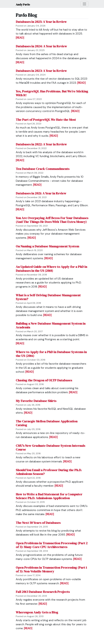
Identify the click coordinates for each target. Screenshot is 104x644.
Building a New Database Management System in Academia (51, 325)
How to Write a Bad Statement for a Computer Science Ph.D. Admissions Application (49, 496)
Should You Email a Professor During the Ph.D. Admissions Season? (49, 472)
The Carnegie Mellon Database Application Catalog (47, 423)
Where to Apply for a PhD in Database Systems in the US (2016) (51, 354)
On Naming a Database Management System (47, 246)
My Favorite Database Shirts (36, 401)
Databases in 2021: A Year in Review (41, 193)
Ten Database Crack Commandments (43, 169)
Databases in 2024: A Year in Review (41, 46)
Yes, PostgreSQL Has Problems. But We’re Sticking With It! (52, 93)
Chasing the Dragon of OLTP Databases (44, 380)
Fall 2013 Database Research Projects (43, 592)
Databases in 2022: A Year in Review (41, 144)
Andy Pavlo (23, 5)
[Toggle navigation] (84, 4)
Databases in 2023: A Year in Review (41, 71)
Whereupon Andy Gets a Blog (37, 612)
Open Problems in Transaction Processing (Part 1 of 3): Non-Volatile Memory (51, 569)
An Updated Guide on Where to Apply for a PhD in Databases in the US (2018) (51, 269)
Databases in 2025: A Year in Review (41, 22)
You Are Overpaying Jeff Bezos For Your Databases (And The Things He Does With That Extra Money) (52, 220)
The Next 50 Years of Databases (38, 523)
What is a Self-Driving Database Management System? (48, 297)
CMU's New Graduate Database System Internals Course (50, 448)
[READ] (20, 38)
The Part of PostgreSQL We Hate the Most (46, 120)
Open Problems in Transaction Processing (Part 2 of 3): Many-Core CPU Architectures (52, 545)
